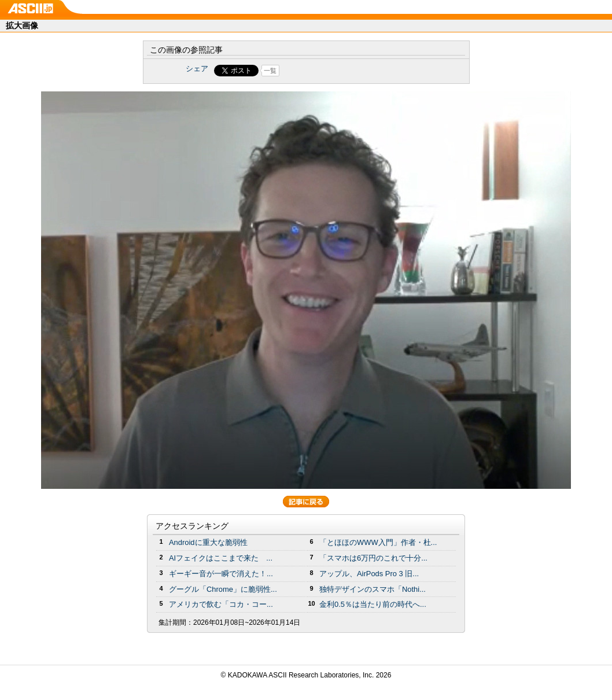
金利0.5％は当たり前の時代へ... (373, 604)
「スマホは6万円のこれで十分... (373, 558)
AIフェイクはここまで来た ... (221, 558)
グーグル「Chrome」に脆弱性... (223, 589)
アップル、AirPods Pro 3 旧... (369, 574)
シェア (197, 69)
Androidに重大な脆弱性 (208, 542)
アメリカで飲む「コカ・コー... (221, 604)
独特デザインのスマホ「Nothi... (373, 589)
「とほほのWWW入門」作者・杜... (378, 542)
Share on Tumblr (349, 71)
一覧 (270, 71)
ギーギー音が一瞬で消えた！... (221, 574)
